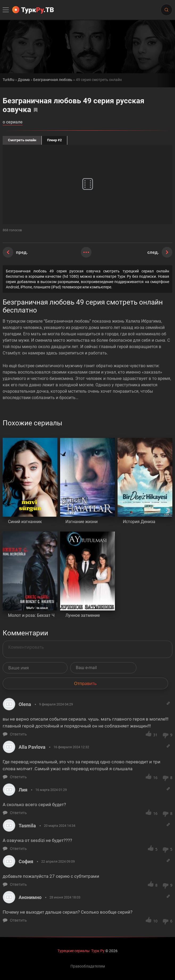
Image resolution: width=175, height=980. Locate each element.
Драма (24, 80)
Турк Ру (98, 951)
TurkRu (9, 80)
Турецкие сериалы (74, 951)
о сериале (13, 122)
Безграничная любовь (53, 80)
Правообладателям (88, 966)
